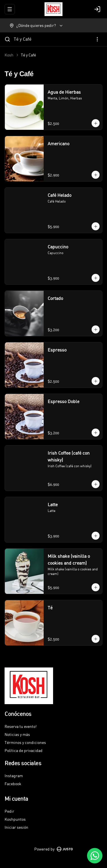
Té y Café (23, 39)
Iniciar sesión (16, 827)
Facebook (13, 784)
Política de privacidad (24, 750)
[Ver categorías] (97, 39)
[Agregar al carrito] (96, 123)
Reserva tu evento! (21, 726)
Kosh (9, 55)
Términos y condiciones (25, 742)
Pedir (9, 811)
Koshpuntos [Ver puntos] (15, 819)
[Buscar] (7, 39)
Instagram (14, 776)
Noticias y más (17, 734)
